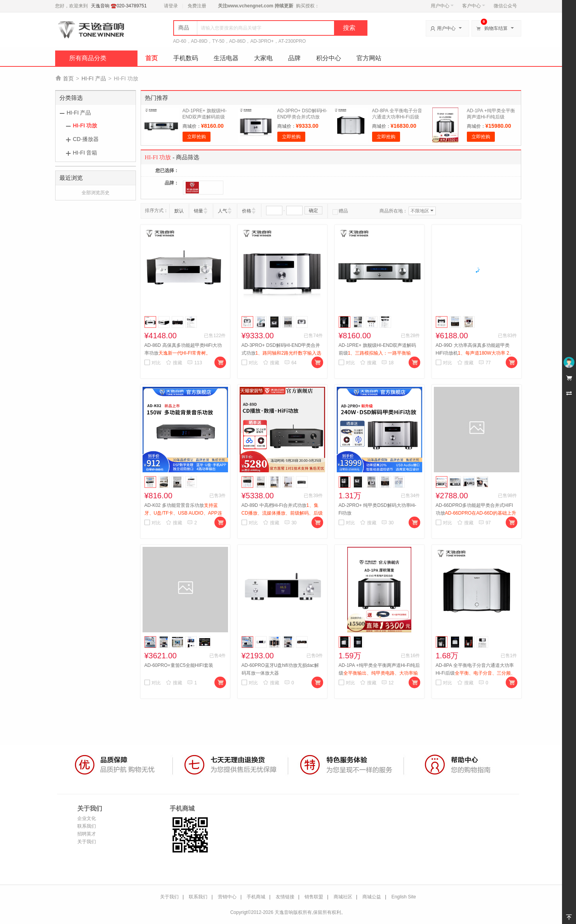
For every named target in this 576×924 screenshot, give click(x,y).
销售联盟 (314, 897)
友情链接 (285, 897)
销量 (198, 211)
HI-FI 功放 (85, 125)
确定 (313, 211)
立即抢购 (197, 137)
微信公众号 (505, 6)
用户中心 (442, 6)
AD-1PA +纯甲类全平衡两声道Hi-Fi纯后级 (379, 673)
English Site (404, 897)
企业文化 (87, 818)
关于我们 (87, 842)
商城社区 (343, 897)
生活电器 (226, 58)
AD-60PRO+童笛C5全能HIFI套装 (179, 665)
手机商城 (256, 897)
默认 (179, 211)
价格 (247, 211)
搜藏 (174, 363)
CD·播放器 (86, 139)
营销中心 (227, 897)
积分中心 (329, 58)
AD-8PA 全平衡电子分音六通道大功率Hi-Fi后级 (476, 673)
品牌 (294, 58)
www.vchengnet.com (250, 6)
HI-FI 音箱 (85, 153)
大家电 (263, 58)
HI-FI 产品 (94, 78)
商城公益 (372, 897)
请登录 (171, 6)
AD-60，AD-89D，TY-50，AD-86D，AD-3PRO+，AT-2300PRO (240, 41)
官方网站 (369, 58)
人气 (223, 211)
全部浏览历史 (96, 193)
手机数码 (186, 58)
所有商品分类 (88, 58)
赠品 (340, 211)
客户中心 (474, 6)
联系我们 (87, 826)
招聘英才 (87, 834)
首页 (151, 58)
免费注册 (197, 6)
